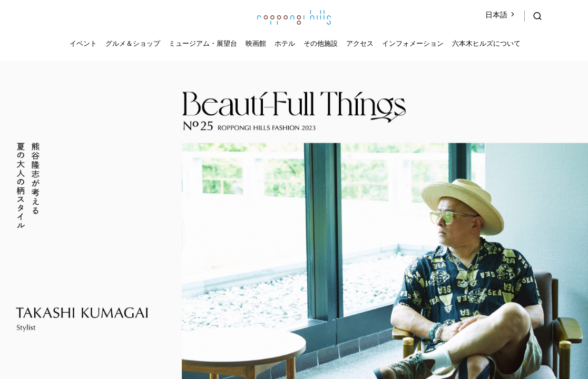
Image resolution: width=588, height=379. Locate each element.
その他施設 (321, 43)
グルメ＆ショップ (133, 43)
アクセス (360, 43)
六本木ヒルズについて (486, 43)
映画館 (256, 43)
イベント (83, 43)
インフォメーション (413, 43)
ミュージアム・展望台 (203, 43)
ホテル (285, 43)
